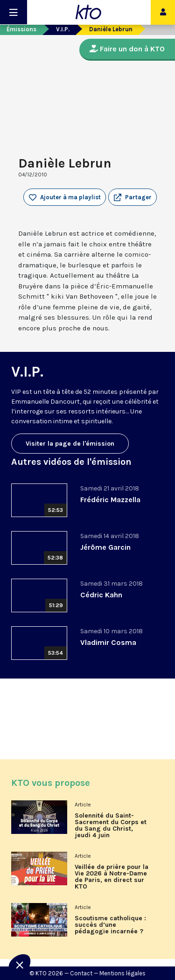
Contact (81, 973)
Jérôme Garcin (105, 547)
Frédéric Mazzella (110, 500)
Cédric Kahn (101, 595)
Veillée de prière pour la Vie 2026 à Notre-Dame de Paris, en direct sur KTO (112, 877)
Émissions (21, 29)
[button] (133, 197)
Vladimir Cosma (108, 642)
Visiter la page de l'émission (70, 444)
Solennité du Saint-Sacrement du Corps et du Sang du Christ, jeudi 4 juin (111, 826)
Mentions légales (122, 973)
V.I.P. (63, 29)
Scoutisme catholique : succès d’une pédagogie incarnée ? (110, 925)
